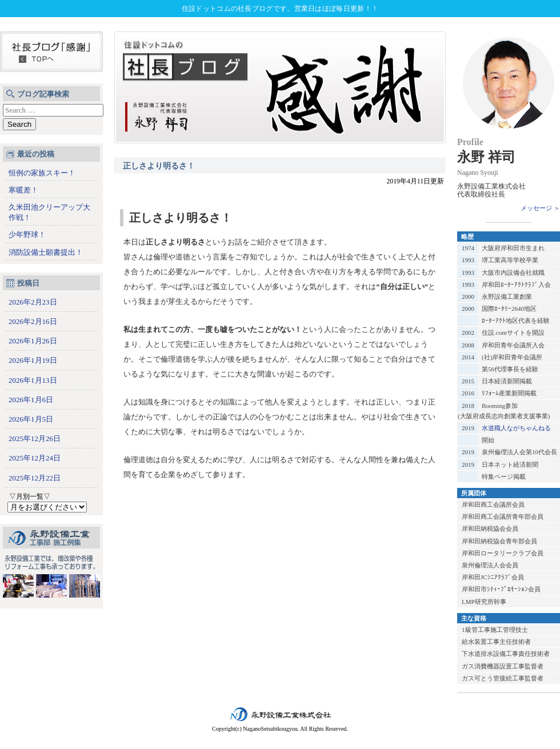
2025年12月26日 (35, 438)
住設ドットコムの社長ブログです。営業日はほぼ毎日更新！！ (280, 9)
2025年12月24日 (35, 458)
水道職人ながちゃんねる (516, 428)
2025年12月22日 (35, 478)
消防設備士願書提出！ (46, 252)
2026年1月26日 (33, 341)
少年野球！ (27, 235)
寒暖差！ (23, 190)
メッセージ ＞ (540, 208)
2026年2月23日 (33, 302)
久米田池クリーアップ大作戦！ (49, 212)
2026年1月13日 (33, 380)
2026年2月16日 (33, 321)
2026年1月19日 (33, 360)
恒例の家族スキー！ (42, 173)
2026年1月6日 (31, 400)
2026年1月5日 (31, 419)
